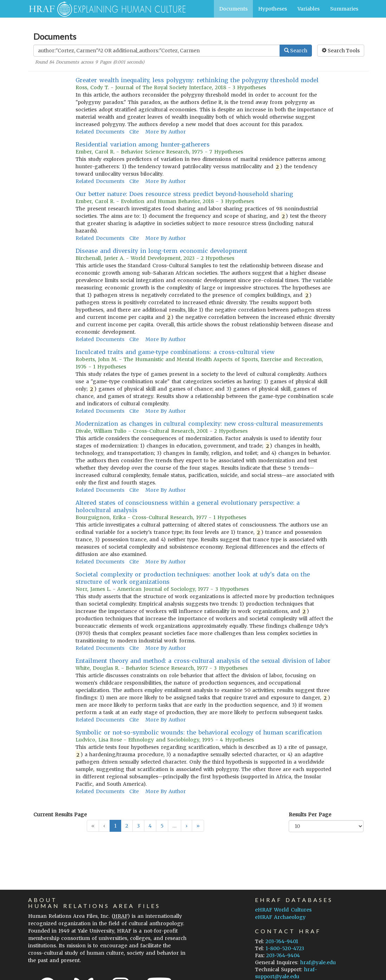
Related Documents (100, 132)
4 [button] (150, 826)
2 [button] (127, 826)
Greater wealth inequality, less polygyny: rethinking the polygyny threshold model (197, 80)
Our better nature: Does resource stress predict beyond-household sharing (184, 194)
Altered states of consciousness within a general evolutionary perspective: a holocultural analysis (188, 506)
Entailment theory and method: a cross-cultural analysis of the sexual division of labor (203, 661)
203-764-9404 (283, 955)
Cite (134, 132)
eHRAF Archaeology (280, 917)
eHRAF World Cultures (283, 910)
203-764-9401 (282, 941)
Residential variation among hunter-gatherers (143, 144)
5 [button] (162, 826)
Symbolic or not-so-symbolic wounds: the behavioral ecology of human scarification (199, 732)
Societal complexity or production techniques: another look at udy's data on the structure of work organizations (193, 578)
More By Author (166, 132)
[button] (187, 826)
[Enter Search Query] (157, 51)
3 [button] (138, 826)
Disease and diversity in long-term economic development (161, 251)
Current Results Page (60, 815)
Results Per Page (310, 815)
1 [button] (115, 826)
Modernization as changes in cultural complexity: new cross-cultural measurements (199, 424)
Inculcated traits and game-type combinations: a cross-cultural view (175, 352)
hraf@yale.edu (318, 962)
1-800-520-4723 (285, 948)
